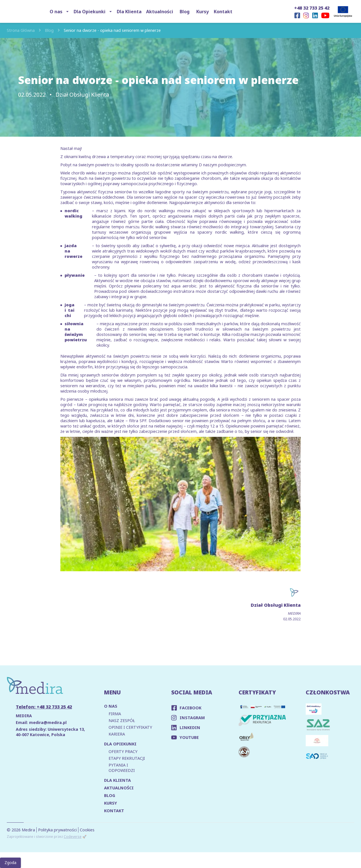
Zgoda (10, 863)
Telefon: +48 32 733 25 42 (44, 707)
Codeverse (73, 837)
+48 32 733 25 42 (312, 8)
